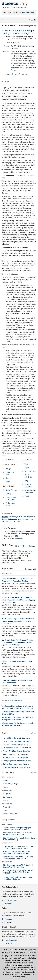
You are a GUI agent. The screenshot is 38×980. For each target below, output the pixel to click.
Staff (15, 950)
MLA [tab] (17, 546)
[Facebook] (12, 74)
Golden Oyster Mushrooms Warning (16, 764)
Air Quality (7, 794)
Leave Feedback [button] (11, 940)
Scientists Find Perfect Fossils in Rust (17, 767)
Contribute (23, 950)
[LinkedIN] (23, 74)
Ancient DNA (8, 807)
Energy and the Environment (11, 498)
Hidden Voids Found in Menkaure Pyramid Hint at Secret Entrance (18, 878)
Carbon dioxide (30, 471)
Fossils (6, 810)
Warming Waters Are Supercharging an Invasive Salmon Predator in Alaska (17, 829)
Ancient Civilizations (10, 814)
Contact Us (9, 943)
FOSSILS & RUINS (7, 804)
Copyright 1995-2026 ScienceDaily (15, 956)
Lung (26, 481)
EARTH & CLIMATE (7, 790)
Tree (26, 464)
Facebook (8, 919)
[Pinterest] (19, 74)
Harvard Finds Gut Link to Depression (17, 738)
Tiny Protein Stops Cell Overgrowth (16, 754)
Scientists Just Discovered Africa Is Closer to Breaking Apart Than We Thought (19, 847)
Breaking (5, 733)
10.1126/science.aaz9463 (13, 538)
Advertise (32, 950)
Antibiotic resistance (28, 485)
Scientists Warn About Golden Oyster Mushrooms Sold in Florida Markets (16, 853)
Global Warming (11, 490)
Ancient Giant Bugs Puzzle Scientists (16, 751)
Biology (6, 780)
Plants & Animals (9, 465)
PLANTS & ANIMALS (7, 777)
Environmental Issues (11, 504)
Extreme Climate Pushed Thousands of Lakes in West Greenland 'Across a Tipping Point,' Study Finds (18, 600)
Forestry (28, 496)
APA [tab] (24, 546)
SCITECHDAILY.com (16, 701)
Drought (8, 469)
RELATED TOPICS (8, 460)
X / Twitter (8, 922)
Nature (8, 478)
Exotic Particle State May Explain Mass (17, 741)
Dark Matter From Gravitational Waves (17, 745)
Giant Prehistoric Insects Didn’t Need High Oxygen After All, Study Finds (18, 866)
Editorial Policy (19, 953)
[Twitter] (16, 74)
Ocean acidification (29, 476)
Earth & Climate (9, 486)
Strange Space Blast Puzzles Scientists (17, 761)
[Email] (26, 74)
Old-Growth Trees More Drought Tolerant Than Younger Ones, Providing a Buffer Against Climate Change (17, 643)
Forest (27, 468)
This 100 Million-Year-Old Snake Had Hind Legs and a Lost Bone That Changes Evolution (18, 872)
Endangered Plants (10, 473)
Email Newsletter (11, 900)
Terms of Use (32, 953)
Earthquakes (8, 797)
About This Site (6, 950)
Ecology (8, 494)
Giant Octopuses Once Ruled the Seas (17, 748)
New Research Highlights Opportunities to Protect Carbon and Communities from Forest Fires (18, 621)
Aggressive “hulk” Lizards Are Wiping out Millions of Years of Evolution (18, 834)
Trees (7, 482)
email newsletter (28, 12)
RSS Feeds (9, 904)
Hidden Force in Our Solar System (15, 758)
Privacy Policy (7, 953)
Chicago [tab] (32, 546)
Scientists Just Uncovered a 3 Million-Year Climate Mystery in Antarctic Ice (18, 858)
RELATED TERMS (27, 460)
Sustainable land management (31, 491)
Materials (5, 517)
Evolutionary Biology (10, 784)
